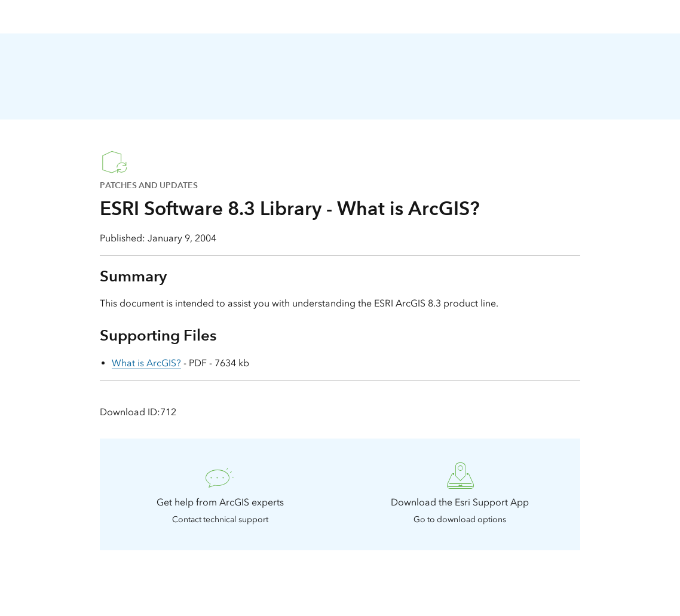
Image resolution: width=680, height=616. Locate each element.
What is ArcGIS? (146, 363)
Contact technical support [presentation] (220, 520)
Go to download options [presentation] (460, 520)
